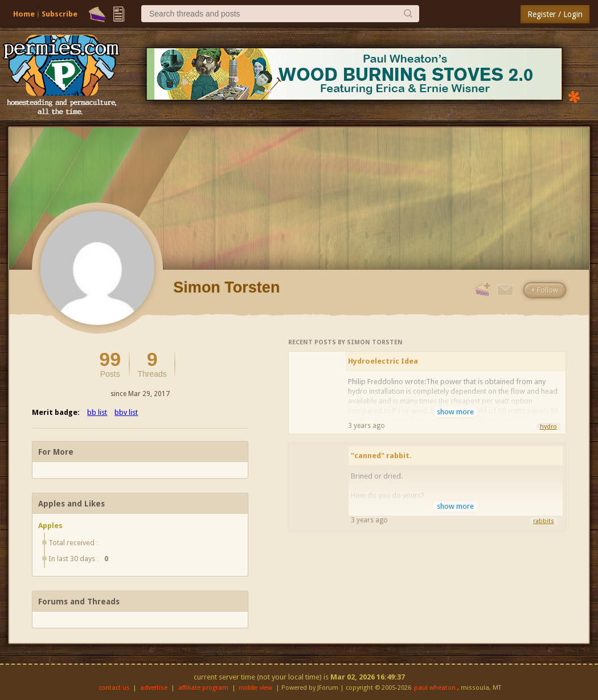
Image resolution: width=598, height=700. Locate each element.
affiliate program (203, 688)
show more (455, 412)
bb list (97, 412)
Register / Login (555, 14)
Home (24, 14)
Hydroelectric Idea (383, 361)
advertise (154, 688)
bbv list (126, 412)
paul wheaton (435, 688)
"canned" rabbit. (381, 456)
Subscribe (60, 14)
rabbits (544, 521)
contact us (114, 688)
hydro (548, 427)
